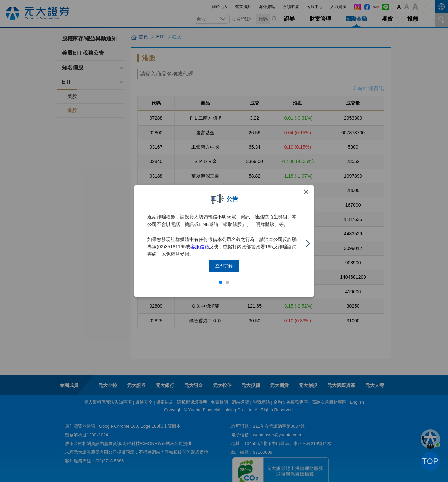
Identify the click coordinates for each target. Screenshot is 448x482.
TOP (430, 461)
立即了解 (224, 266)
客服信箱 (200, 247)
